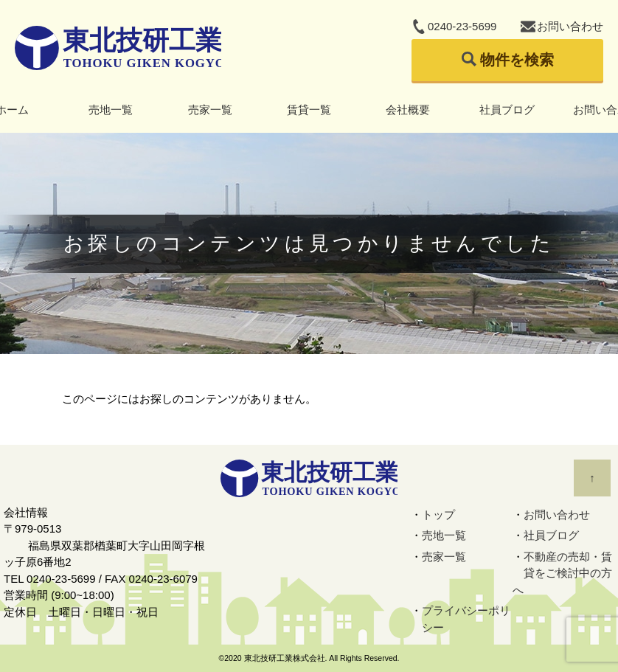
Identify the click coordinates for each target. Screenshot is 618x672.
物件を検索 (517, 60)
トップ (438, 515)
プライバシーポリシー (466, 619)
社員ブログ (507, 110)
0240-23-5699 (462, 26)
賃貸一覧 (309, 110)
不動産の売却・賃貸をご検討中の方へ (562, 573)
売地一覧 (111, 110)
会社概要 (408, 110)
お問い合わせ (570, 26)
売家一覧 (210, 110)
